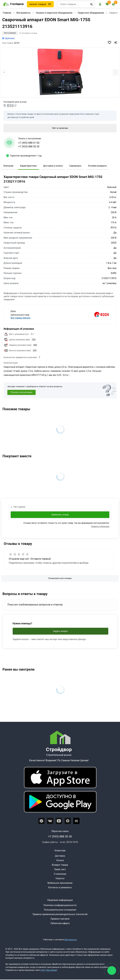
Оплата (60, 860)
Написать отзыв (60, 515)
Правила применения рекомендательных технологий (60, 914)
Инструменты (23, 13)
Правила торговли (60, 919)
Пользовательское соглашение (60, 910)
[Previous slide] (4, 72)
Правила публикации (100, 526)
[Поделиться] (116, 43)
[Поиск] (92, 4)
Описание (8, 166)
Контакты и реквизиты (60, 887)
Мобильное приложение (60, 883)
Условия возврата (97, 166)
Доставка (60, 856)
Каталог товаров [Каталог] (38, 4)
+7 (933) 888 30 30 (29, 147)
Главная (7, 13)
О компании (60, 874)
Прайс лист (60, 869)
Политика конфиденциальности (60, 905)
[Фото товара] (60, 73)
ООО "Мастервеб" (49, 970)
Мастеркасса (70, 940)
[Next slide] (116, 72)
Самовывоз (75, 166)
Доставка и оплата (53, 166)
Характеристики (28, 166)
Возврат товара (60, 865)
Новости (60, 878)
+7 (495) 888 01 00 (29, 143)
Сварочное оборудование (91, 13)
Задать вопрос (61, 631)
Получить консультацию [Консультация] (21, 392)
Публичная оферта (60, 923)
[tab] (56, 92)
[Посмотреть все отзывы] (60, 578)
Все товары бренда (20, 318)
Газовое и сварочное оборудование (54, 13)
